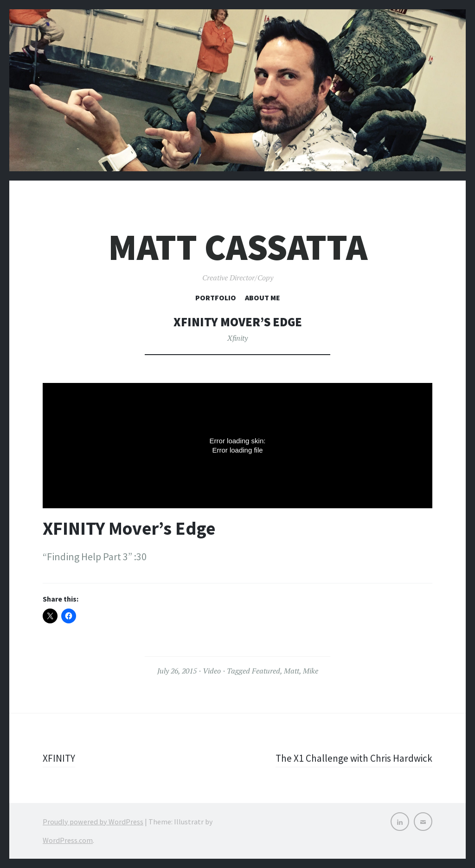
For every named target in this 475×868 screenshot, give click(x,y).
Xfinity (237, 338)
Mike (311, 671)
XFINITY (59, 758)
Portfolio (216, 298)
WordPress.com (68, 840)
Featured (266, 671)
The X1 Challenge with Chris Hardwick (352, 758)
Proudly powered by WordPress (93, 822)
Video (212, 671)
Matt (292, 671)
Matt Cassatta (238, 247)
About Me (263, 298)
